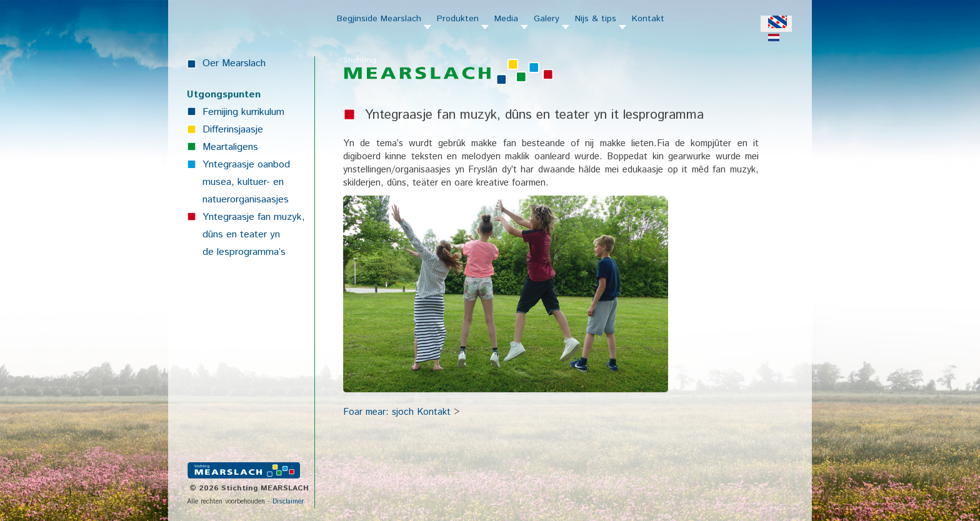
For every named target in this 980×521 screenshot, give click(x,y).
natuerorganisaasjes (246, 200)
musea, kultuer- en (243, 182)
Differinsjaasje (233, 130)
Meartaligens (230, 147)
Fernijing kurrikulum (243, 112)
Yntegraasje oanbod (246, 165)
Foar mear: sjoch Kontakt (397, 412)
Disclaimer (288, 502)
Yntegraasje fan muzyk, (254, 217)
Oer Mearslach (234, 63)
